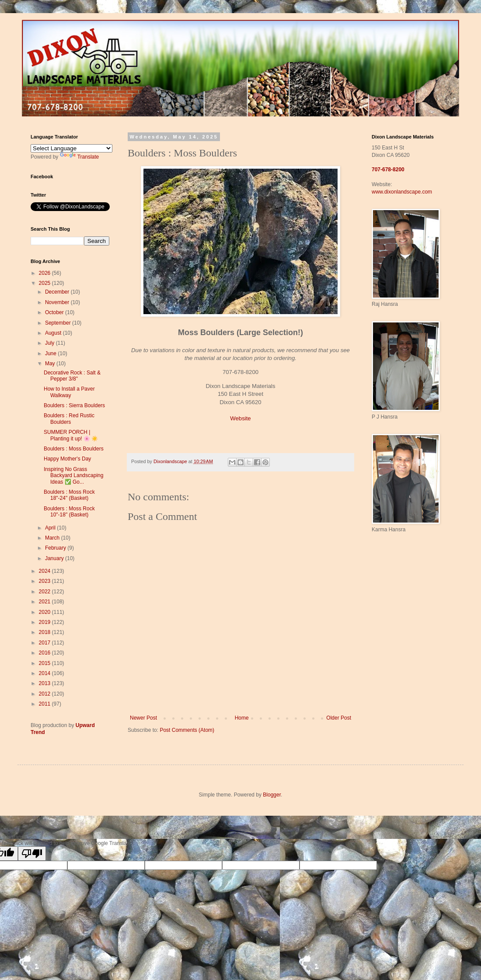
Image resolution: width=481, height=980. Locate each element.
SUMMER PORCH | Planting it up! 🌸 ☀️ (71, 435)
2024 (45, 571)
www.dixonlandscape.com (402, 192)
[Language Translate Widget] (71, 148)
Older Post (339, 718)
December (58, 292)
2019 (45, 622)
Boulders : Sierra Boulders (74, 405)
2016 (45, 653)
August (54, 333)
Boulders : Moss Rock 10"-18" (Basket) (69, 512)
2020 (45, 612)
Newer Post (143, 718)
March (53, 538)
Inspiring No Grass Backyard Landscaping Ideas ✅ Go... (73, 476)
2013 (45, 683)
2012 (45, 694)
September (59, 323)
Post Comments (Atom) (187, 730)
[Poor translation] (32, 854)
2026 (45, 273)
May (51, 364)
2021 (45, 602)
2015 (45, 663)
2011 (45, 704)
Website (240, 418)
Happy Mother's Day (67, 459)
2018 (45, 632)
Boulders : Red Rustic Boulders (69, 419)
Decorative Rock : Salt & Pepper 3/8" (72, 376)
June (51, 353)
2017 (45, 643)
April (51, 528)
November (58, 302)
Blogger (272, 795)
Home (242, 718)
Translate (80, 157)
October (55, 312)
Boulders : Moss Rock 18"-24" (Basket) (69, 495)
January (55, 558)
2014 (45, 673)
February (56, 548)
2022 (45, 592)
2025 (45, 283)
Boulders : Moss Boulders (74, 449)
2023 (45, 581)
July (51, 343)
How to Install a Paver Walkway (69, 392)
